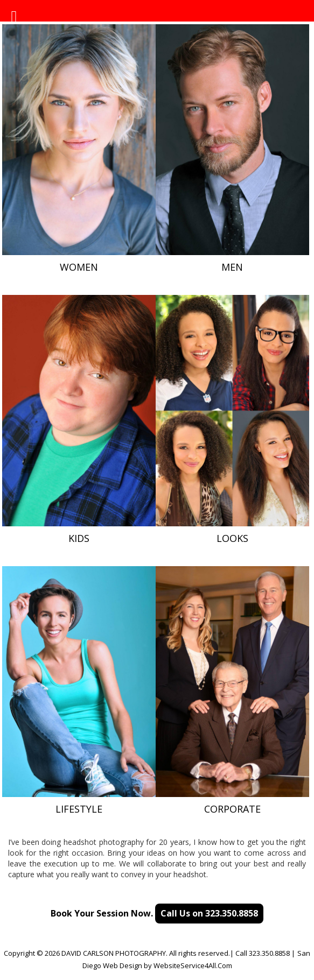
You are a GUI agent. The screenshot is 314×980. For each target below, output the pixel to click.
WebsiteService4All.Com (193, 965)
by (148, 965)
